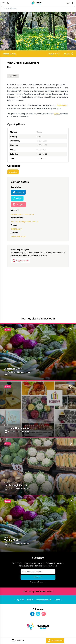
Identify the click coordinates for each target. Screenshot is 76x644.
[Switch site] (44, 3)
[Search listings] (38, 8)
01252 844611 (17, 229)
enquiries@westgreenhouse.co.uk (25, 222)
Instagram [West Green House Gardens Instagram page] (19, 205)
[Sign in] (8, 3)
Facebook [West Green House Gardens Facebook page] (18, 192)
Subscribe (38, 577)
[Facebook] (32, 614)
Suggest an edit (21, 261)
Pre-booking (62, 105)
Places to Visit (10, 54)
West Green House (18, 236)
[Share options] (69, 54)
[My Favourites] (68, 3)
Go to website (55, 640)
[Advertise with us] (73, 3)
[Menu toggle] (3, 3)
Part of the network (38, 591)
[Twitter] (38, 614)
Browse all (18, 640)
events (57, 114)
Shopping (13, 172)
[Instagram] (44, 614)
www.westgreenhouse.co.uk (22, 214)
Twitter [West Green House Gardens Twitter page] (17, 198)
